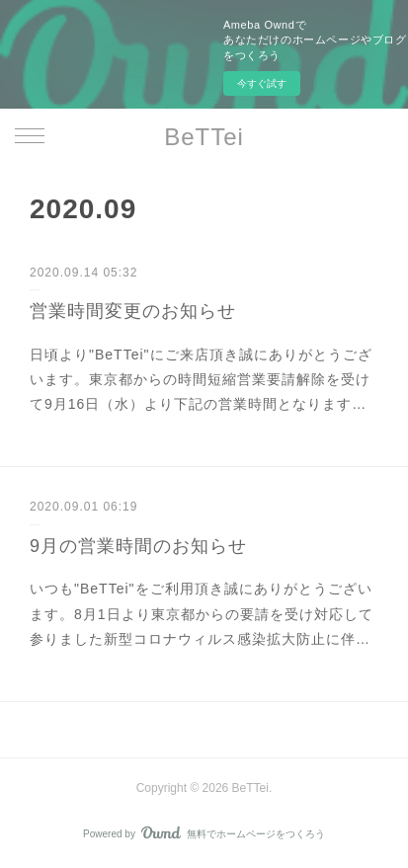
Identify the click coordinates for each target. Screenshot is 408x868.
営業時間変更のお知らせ (133, 311)
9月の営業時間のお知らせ (138, 546)
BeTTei (204, 137)
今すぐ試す (262, 83)
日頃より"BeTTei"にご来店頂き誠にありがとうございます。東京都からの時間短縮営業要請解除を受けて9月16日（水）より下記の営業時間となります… (201, 379)
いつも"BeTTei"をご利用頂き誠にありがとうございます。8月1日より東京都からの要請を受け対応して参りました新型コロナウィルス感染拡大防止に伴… (202, 613)
